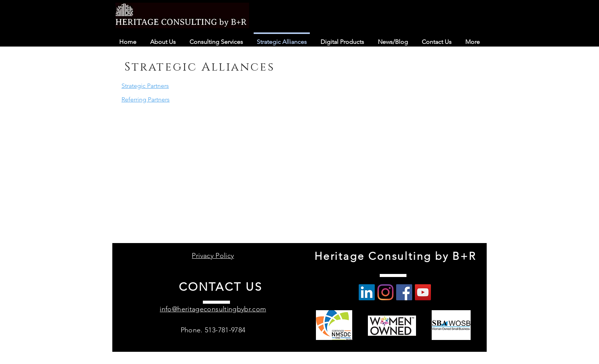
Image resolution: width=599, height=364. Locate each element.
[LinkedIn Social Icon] (367, 292)
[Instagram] (385, 292)
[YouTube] (423, 292)
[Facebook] (404, 292)
